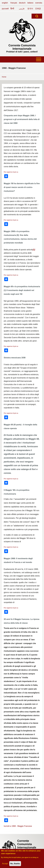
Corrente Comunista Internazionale (22, 47)
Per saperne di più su (11, 172)
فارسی (22, 9)
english (5, 3)
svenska (39, 3)
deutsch (22, 3)
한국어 (30, 9)
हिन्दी (12, 9)
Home (4, 77)
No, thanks (15, 864)
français (14, 3)
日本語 (38, 9)
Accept (5, 864)
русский (5, 9)
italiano (30, 3)
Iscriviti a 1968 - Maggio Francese (18, 826)
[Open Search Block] (37, 16)
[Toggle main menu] (22, 59)
